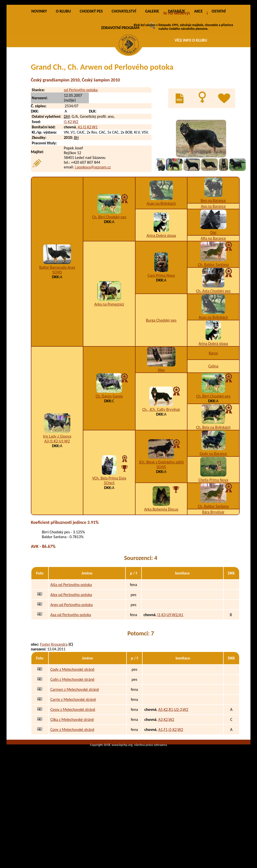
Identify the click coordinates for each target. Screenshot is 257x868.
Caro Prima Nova (161, 333)
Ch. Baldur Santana (213, 323)
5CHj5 (57, 330)
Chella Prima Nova (213, 538)
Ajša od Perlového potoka (71, 643)
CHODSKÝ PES (91, 69)
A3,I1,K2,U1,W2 (57, 499)
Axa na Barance (213, 264)
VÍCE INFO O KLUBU (191, 40)
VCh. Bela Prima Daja (109, 536)
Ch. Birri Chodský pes (109, 275)
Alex (161, 428)
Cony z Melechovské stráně (72, 788)
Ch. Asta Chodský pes (213, 349)
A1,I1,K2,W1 (88, 185)
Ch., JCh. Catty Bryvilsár (161, 468)
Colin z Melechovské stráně (73, 738)
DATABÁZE (176, 69)
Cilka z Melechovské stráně (72, 778)
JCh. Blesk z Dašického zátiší (161, 520)
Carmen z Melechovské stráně (75, 748)
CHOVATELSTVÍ (124, 69)
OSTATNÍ (219, 69)
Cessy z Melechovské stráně (73, 768)
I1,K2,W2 (71, 180)
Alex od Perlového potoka (71, 653)
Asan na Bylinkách (161, 262)
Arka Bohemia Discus (161, 567)
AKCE (198, 69)
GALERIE (152, 69)
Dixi (213, 291)
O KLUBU (63, 69)
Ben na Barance (213, 259)
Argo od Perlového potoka (72, 663)
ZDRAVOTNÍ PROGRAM (120, 86)
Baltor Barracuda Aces (57, 325)
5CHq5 (109, 541)
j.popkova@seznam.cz (93, 225)
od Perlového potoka (81, 148)
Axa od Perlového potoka (71, 673)
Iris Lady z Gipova (57, 494)
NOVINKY (39, 69)
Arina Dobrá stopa (161, 294)
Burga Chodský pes (161, 378)
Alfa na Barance (213, 296)
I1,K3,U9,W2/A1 (170, 673)
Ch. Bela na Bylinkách (213, 485)
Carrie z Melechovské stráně (73, 758)
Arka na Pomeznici (109, 362)
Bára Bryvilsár (213, 570)
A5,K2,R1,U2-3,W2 (173, 768)
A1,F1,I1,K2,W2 (171, 788)
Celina (213, 424)
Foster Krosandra (54, 702)
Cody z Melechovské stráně (72, 728)
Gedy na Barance (213, 512)
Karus (213, 411)
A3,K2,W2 (166, 778)
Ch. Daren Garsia (109, 454)
